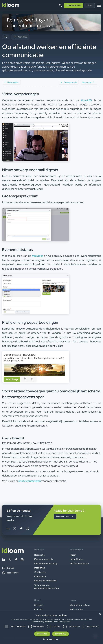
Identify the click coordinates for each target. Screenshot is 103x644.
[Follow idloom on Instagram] (27, 529)
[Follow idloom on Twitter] (14, 529)
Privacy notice (76, 610)
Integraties (39, 568)
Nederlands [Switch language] (10, 573)
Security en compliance (45, 581)
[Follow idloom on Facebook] (21, 529)
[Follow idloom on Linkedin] (8, 529)
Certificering (40, 572)
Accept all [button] (42, 634)
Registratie (39, 555)
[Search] (60, 5)
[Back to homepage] (13, 552)
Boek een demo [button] (74, 5)
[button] (8, 568)
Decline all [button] (60, 634)
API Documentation (79, 563)
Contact (38, 610)
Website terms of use (80, 605)
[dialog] (51, 628)
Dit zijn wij (39, 605)
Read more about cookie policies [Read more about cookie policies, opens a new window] (58, 622)
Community (40, 576)
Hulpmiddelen (77, 559)
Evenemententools (44, 559)
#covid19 (86, 100)
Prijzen (73, 555)
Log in (89, 5)
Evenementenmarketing (46, 563)
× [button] (100, 614)
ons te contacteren (30, 481)
